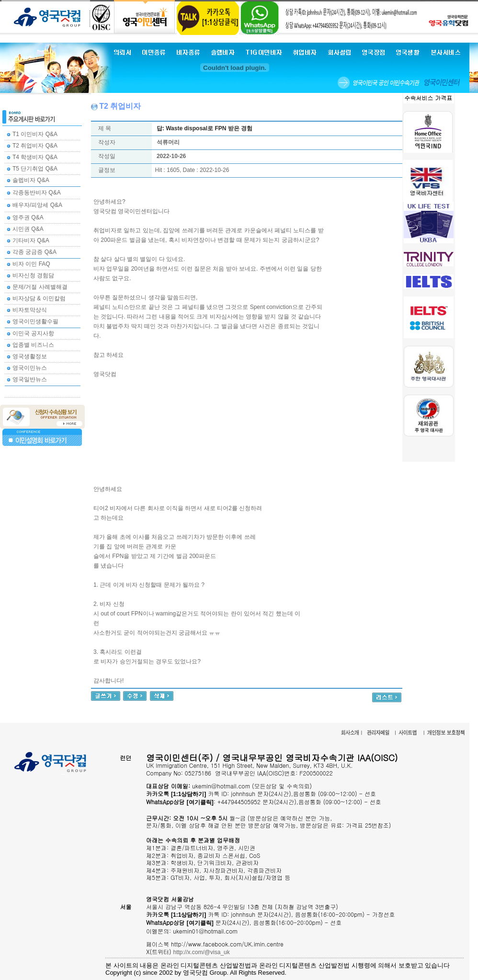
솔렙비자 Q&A (31, 180)
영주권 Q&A (28, 217)
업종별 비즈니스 (33, 345)
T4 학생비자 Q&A (35, 157)
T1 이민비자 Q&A (35, 134)
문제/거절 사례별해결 (40, 287)
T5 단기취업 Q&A (35, 169)
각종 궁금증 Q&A (34, 252)
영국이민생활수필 (35, 321)
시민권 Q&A (28, 229)
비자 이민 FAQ (31, 264)
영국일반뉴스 (30, 379)
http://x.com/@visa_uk (202, 952)
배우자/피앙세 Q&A (37, 205)
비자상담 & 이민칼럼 (39, 298)
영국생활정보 (30, 356)
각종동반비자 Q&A (37, 193)
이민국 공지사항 (33, 333)
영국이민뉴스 (30, 368)
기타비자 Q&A (31, 240)
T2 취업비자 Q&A (35, 146)
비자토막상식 (30, 310)
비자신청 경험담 (33, 275)
